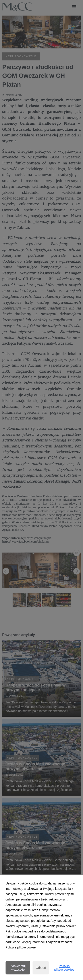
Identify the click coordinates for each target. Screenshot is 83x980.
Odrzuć (41, 968)
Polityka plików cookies (64, 968)
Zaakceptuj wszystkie (18, 968)
